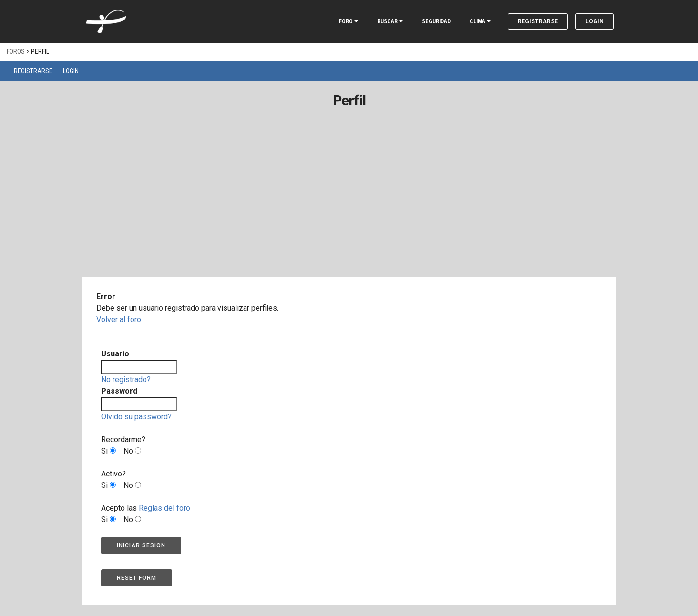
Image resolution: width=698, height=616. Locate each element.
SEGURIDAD (436, 21)
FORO (346, 21)
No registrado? (126, 379)
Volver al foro (119, 319)
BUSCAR (387, 21)
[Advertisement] (349, 206)
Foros (16, 51)
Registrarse (538, 21)
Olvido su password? (136, 417)
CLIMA (477, 21)
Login (595, 21)
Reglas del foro (164, 508)
